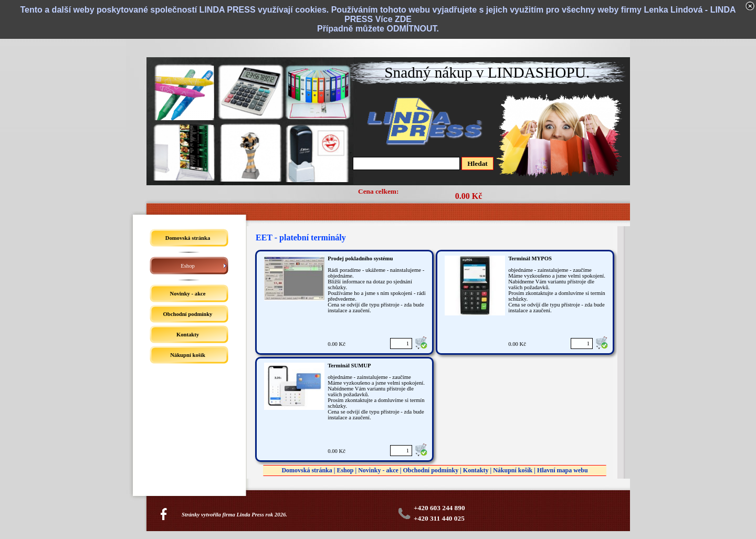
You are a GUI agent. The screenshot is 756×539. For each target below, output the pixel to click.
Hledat (477, 163)
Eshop (345, 470)
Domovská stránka (307, 470)
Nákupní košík (513, 470)
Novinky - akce (378, 470)
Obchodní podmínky (430, 470)
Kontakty (476, 470)
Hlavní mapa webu (563, 470)
